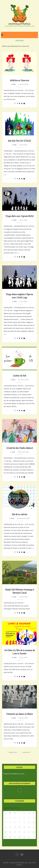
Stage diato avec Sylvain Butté (19, 216)
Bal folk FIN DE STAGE (20, 141)
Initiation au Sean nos (20, 81)
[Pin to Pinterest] (22, 103)
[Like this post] (15, 103)
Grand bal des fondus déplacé (20, 448)
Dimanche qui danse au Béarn (19, 714)
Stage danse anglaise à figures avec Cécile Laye (19, 296)
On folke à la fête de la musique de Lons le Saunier (19, 652)
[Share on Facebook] (17, 103)
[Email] (22, 854)
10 (34, 823)
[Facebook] (20, 790)
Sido (14, 84)
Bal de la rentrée (20, 515)
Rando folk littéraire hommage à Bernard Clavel (20, 591)
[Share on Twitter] (19, 103)
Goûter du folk (20, 376)
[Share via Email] (24, 103)
